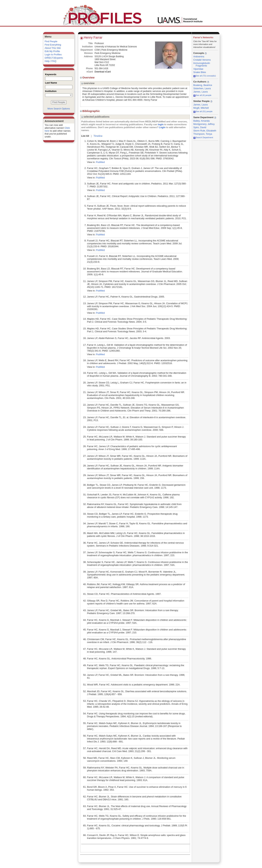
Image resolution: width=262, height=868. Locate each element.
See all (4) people (202, 95)
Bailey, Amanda (202, 121)
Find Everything (53, 45)
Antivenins (199, 57)
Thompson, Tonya (203, 134)
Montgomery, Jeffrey (204, 124)
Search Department (203, 137)
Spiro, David (200, 127)
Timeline (98, 136)
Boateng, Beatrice (203, 85)
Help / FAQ (51, 61)
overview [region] (88, 83)
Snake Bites (200, 72)
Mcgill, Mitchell (201, 108)
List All (85, 136)
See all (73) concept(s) (205, 76)
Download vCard (103, 72)
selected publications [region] (95, 117)
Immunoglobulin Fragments (202, 64)
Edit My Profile (52, 51)
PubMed (100, 162)
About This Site (53, 48)
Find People (51, 41)
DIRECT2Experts (54, 58)
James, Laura (201, 92)
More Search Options (59, 109)
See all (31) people (203, 111)
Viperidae (198, 69)
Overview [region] (88, 77)
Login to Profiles (53, 55)
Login (162, 127)
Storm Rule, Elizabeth (205, 131)
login (161, 124)
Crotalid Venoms (202, 60)
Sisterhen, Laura (202, 88)
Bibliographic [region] (90, 111)
